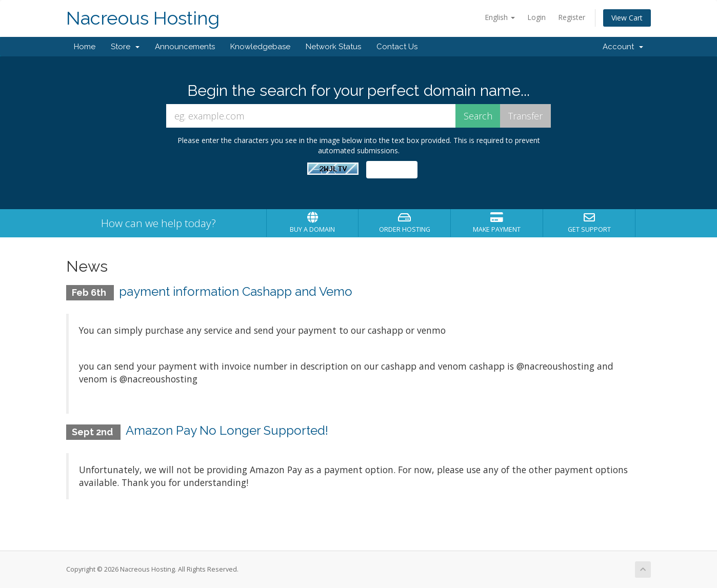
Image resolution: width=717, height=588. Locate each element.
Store (125, 47)
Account (623, 47)
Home (85, 47)
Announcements (185, 47)
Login (536, 17)
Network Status (333, 47)
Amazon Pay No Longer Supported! (227, 430)
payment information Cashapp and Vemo (236, 291)
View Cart (627, 18)
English (500, 17)
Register (572, 17)
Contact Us (397, 47)
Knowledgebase (260, 47)
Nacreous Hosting (143, 18)
